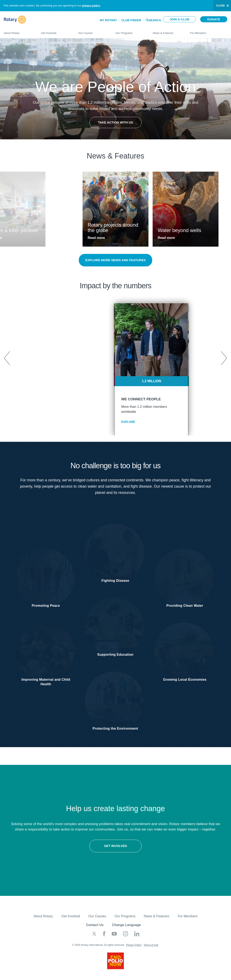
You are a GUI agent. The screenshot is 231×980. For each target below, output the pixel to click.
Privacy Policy (134, 949)
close (220, 6)
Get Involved (56, 31)
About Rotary (18, 31)
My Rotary (108, 20)
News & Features (167, 31)
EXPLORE (92, 422)
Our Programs (130, 31)
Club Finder (131, 20)
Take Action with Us (115, 122)
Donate (214, 19)
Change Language (126, 929)
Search (155, 20)
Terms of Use (151, 949)
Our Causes (93, 31)
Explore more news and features (115, 260)
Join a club (179, 19)
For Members (209, 31)
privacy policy (91, 6)
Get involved (58, 855)
